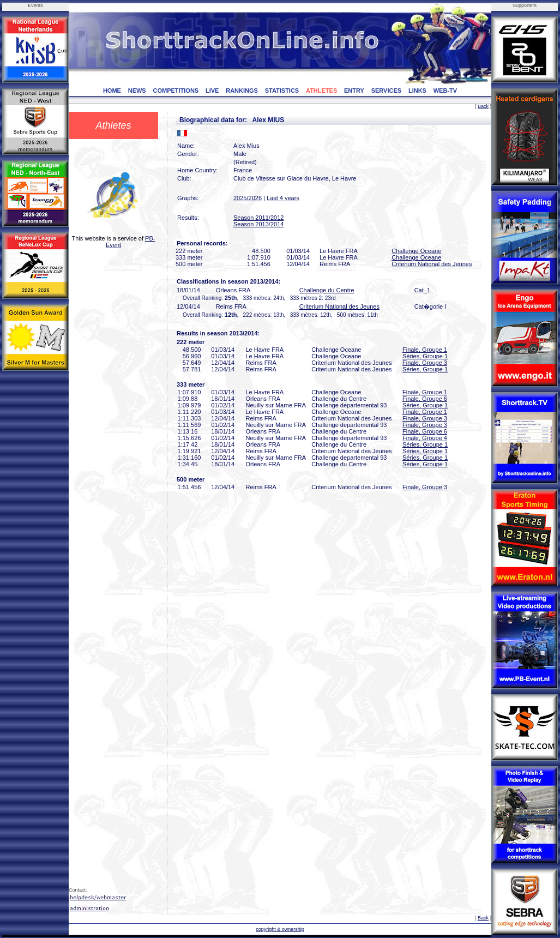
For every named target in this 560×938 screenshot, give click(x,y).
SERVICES (386, 91)
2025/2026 (248, 198)
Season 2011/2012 (258, 218)
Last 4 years (283, 198)
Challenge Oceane (416, 251)
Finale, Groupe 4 (425, 438)
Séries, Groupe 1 (425, 356)
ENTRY (354, 91)
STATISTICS (282, 91)
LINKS (417, 91)
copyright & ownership (280, 929)
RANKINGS (242, 91)
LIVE (212, 91)
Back (483, 106)
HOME (112, 91)
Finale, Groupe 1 (425, 350)
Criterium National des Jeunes (432, 264)
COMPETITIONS (176, 91)
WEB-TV (445, 91)
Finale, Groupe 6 (425, 399)
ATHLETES (321, 91)
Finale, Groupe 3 (425, 363)
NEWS (137, 91)
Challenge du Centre (327, 290)
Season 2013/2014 (258, 224)
